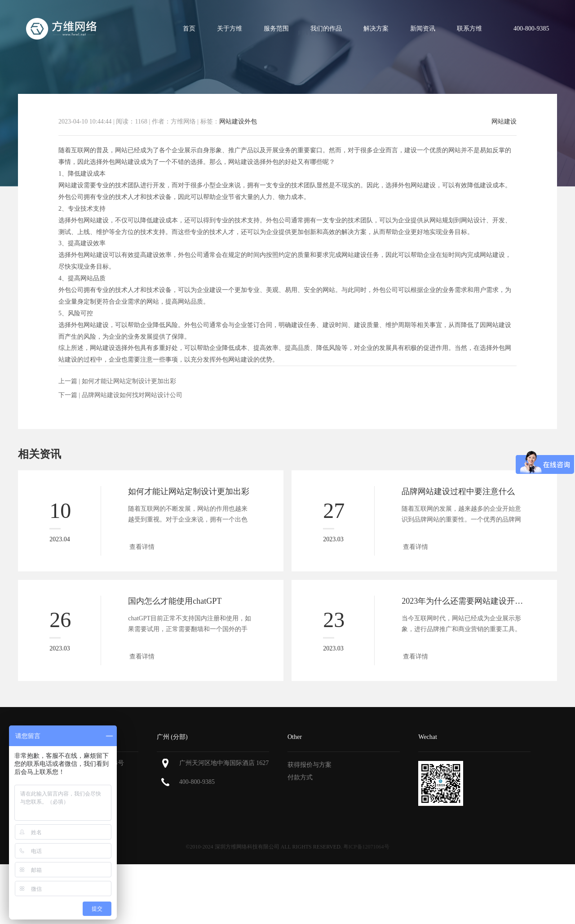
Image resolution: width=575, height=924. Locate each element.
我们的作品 (326, 29)
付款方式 (300, 777)
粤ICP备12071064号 (366, 847)
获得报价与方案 (310, 765)
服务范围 (276, 29)
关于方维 (230, 29)
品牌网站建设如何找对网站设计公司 (132, 395)
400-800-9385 (197, 782)
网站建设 (504, 122)
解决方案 (376, 29)
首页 (189, 29)
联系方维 (469, 29)
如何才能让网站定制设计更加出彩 (129, 381)
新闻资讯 (423, 29)
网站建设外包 (238, 122)
